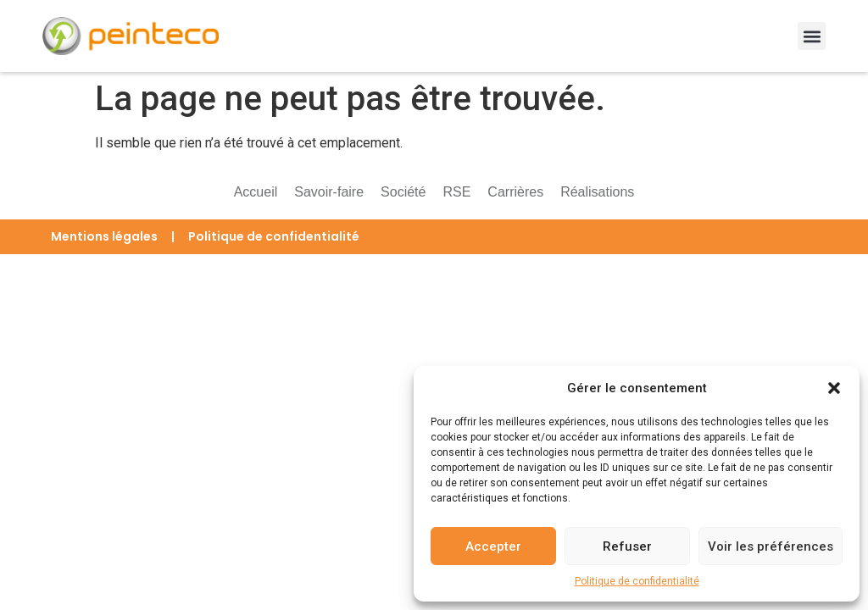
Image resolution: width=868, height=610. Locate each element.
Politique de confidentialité (637, 581)
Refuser (627, 546)
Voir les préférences (771, 546)
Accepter (493, 546)
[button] (834, 388)
